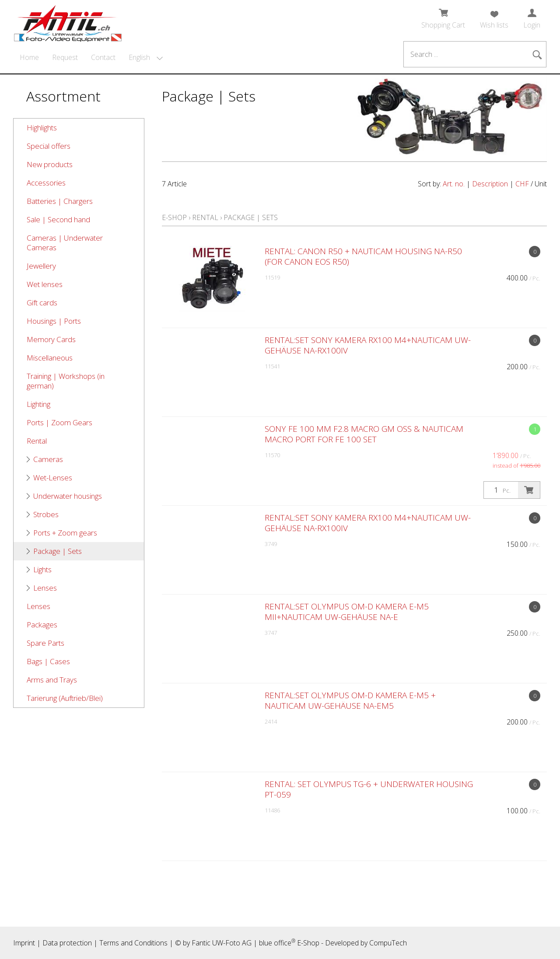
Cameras (48, 459)
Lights (42, 569)
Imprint (24, 943)
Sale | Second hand (58, 219)
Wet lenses (45, 284)
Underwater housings (68, 496)
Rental (37, 441)
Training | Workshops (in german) (66, 381)
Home (29, 57)
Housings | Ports (54, 321)
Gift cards (42, 303)
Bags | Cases (48, 661)
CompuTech (388, 943)
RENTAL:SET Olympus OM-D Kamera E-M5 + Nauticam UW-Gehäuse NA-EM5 (350, 700)
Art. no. (454, 184)
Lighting (38, 404)
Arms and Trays (52, 680)
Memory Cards (51, 339)
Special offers (49, 146)
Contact (103, 57)
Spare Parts (45, 643)
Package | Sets (58, 551)
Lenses (45, 588)
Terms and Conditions (133, 943)
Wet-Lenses (53, 478)
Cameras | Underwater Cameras (65, 243)
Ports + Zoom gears (65, 533)
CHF (522, 184)
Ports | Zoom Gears (59, 422)
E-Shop (174, 217)
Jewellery (41, 266)
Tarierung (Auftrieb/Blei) (65, 698)
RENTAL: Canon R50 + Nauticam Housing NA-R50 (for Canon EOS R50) (363, 256)
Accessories (46, 183)
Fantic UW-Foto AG (222, 943)
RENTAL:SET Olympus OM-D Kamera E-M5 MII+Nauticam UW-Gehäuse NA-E (347, 612)
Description (490, 184)
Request (65, 57)
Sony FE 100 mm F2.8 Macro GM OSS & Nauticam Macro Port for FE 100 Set (364, 434)
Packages (42, 625)
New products (50, 164)
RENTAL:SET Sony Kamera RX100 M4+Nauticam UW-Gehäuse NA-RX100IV (368, 345)
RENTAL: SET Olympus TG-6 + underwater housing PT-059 (369, 789)
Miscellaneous (50, 358)
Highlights (42, 128)
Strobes (46, 514)
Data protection (67, 943)
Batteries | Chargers (60, 201)
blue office (277, 943)
